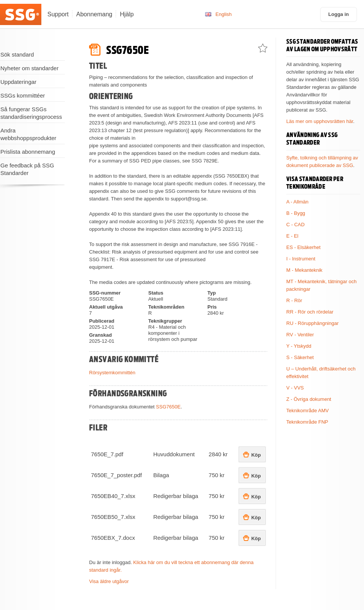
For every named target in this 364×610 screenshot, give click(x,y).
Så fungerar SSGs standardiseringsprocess (31, 113)
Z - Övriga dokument (309, 399)
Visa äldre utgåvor (109, 581)
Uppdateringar (18, 82)
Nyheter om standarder (29, 68)
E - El (292, 236)
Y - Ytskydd (299, 346)
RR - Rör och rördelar (310, 312)
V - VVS (295, 388)
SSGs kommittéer (23, 95)
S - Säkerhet (300, 357)
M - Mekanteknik (304, 270)
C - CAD (295, 225)
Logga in (339, 14)
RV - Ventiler (300, 335)
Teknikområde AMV (308, 411)
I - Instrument (301, 259)
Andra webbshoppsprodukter (28, 134)
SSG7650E (168, 407)
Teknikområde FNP (307, 422)
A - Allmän (297, 202)
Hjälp (127, 14)
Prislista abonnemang (28, 152)
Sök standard (17, 54)
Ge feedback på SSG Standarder (27, 169)
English (224, 14)
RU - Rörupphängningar (312, 323)
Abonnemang (94, 14)
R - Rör (294, 300)
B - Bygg (296, 213)
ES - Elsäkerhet (303, 247)
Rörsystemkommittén (112, 373)
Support (58, 14)
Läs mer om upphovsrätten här (320, 121)
